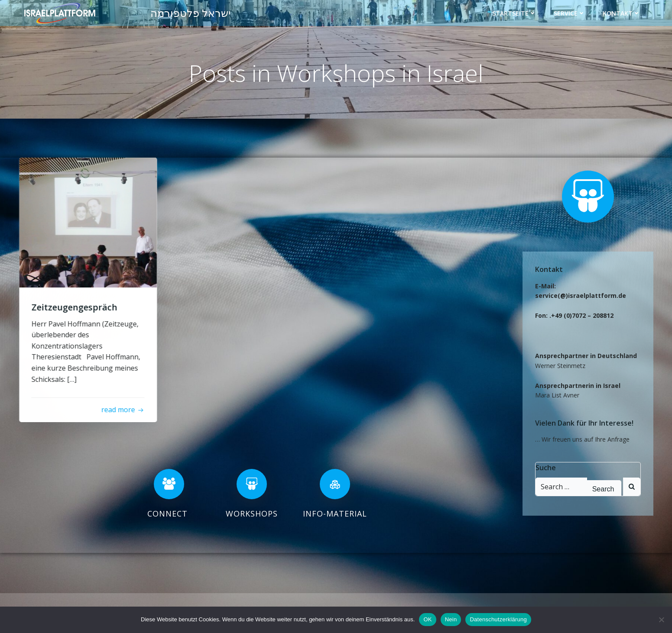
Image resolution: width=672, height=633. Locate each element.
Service (570, 13)
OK (427, 619)
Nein (451, 619)
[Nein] (661, 620)
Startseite (515, 13)
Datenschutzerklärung (498, 619)
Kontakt (622, 13)
